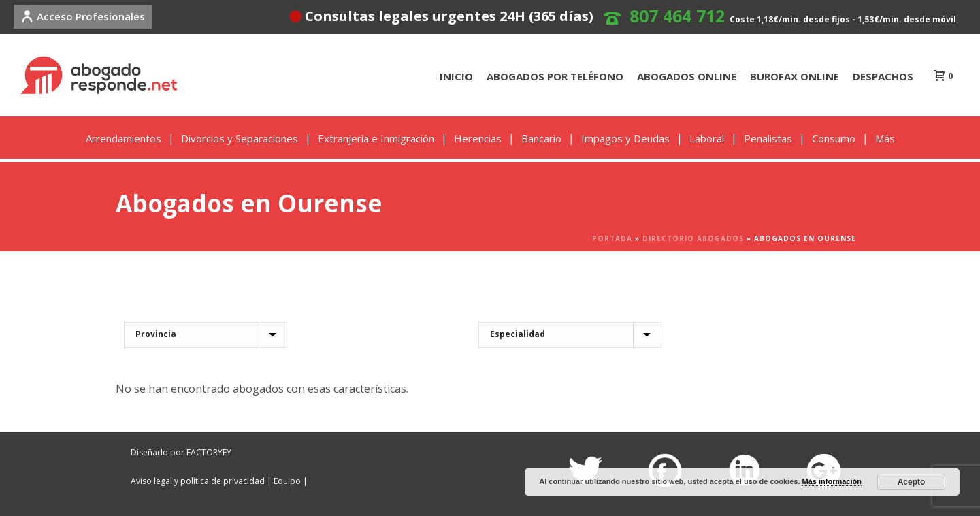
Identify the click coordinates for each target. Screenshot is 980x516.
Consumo (834, 138)
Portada (612, 238)
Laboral (707, 138)
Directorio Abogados (693, 238)
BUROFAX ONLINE (795, 76)
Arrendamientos (124, 138)
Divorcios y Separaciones (240, 138)
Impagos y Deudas (625, 138)
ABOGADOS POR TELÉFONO (555, 76)
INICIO (456, 76)
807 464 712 (677, 16)
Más (885, 138)
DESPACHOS (883, 76)
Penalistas (768, 138)
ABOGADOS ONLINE (687, 76)
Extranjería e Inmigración (376, 138)
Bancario (541, 138)
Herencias (478, 138)
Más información (832, 481)
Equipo (287, 481)
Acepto (912, 482)
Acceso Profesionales (83, 16)
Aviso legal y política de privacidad (198, 481)
